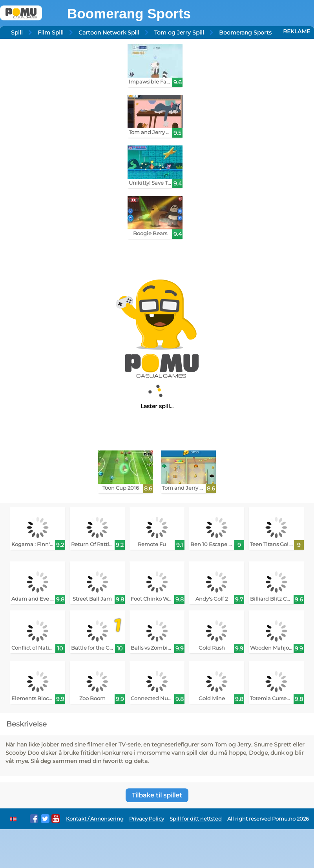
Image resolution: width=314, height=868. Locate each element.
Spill (17, 33)
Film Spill (51, 33)
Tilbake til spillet (157, 795)
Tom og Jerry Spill (179, 33)
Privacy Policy (147, 819)
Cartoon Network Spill (109, 33)
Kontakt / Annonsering (95, 819)
